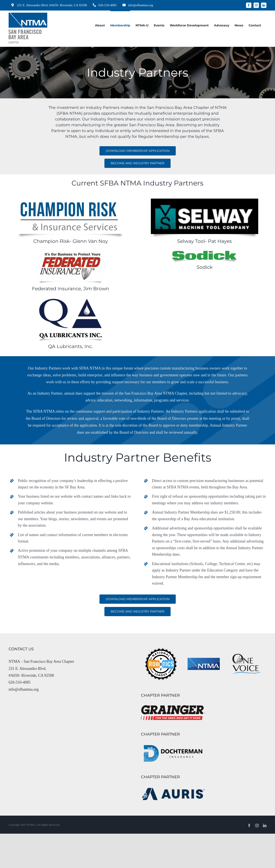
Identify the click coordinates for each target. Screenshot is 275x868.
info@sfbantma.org (24, 689)
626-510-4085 (20, 682)
